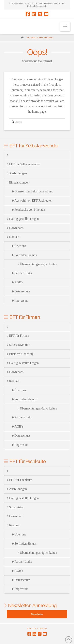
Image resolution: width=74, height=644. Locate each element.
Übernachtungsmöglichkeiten (37, 264)
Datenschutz (21, 291)
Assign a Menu (37, 629)
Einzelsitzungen (18, 182)
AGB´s (18, 282)
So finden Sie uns (24, 255)
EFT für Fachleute (19, 480)
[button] (65, 27)
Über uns (19, 246)
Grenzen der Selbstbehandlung (33, 191)
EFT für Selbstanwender (23, 164)
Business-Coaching (20, 354)
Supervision (15, 507)
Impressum (20, 300)
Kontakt (13, 237)
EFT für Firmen (18, 336)
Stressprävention (18, 345)
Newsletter (37, 614)
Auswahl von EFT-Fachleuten (32, 200)
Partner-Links (22, 273)
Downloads (15, 228)
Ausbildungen (17, 173)
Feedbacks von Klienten (29, 210)
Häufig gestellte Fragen (23, 219)
